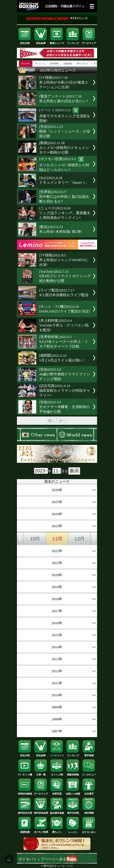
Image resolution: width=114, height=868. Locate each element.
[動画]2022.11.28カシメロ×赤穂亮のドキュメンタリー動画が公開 (64, 148)
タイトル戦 (57, 773)
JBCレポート (83, 64)
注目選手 (89, 793)
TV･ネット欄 (25, 773)
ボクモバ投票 (41, 831)
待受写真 (57, 793)
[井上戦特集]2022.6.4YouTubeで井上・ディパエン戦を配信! (64, 325)
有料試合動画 (25, 793)
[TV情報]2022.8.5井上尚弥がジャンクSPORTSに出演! (64, 260)
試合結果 (41, 42)
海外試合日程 (25, 812)
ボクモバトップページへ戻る (48, 859)
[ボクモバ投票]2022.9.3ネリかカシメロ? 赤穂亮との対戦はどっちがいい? (64, 164)
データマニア (89, 42)
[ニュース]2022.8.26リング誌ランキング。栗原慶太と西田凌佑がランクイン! (65, 213)
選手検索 (89, 754)
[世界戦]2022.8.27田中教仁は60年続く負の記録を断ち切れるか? (64, 197)
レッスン (73, 831)
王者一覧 (41, 773)
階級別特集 (73, 773)
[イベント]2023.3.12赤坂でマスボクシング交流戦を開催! (65, 115)
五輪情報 (68, 64)
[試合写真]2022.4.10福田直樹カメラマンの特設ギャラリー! (65, 391)
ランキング (73, 42)
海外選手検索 (57, 812)
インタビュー (89, 773)
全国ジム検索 (73, 793)
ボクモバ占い (89, 831)
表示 (74, 471)
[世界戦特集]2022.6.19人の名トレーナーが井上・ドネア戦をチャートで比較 (64, 342)
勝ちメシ (57, 831)
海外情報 (54, 64)
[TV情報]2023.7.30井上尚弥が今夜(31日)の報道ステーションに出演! (64, 82)
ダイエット (40, 64)
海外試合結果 (41, 812)
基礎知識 (25, 831)
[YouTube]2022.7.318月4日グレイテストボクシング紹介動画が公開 (65, 276)
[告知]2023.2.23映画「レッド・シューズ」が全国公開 (65, 131)
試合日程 (25, 42)
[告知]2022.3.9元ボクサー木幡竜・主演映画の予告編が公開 (64, 407)
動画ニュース (57, 42)
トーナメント (57, 754)
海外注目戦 (73, 812)
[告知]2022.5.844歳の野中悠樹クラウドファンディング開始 (65, 374)
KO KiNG (26, 64)
